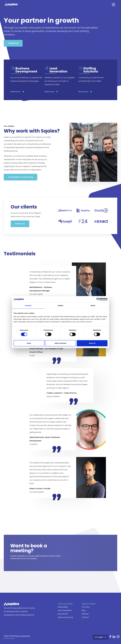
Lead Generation (65, 610)
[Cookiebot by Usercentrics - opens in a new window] (98, 299)
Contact (85, 617)
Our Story (86, 607)
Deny (29, 343)
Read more (16, 92)
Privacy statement (22, 636)
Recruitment (63, 614)
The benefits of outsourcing (21, 177)
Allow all (92, 343)
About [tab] (93, 305)
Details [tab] (61, 305)
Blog (84, 610)
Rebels (12, 638)
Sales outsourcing (65, 617)
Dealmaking (63, 607)
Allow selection (60, 343)
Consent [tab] (28, 305)
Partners (85, 614)
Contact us (13, 43)
